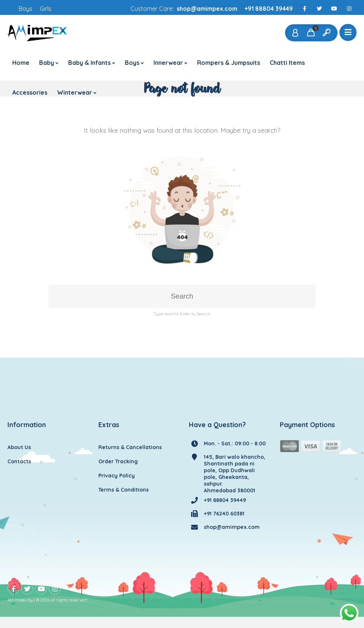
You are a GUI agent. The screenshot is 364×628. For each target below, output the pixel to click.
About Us (19, 447)
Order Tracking (118, 461)
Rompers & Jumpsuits (229, 63)
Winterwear (75, 92)
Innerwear (168, 63)
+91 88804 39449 (269, 9)
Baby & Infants (89, 63)
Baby (47, 63)
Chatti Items (287, 63)
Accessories (30, 92)
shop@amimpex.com (207, 9)
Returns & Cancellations (130, 447)
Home (21, 63)
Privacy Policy (117, 476)
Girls (46, 9)
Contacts (19, 461)
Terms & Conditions (124, 490)
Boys (26, 9)
